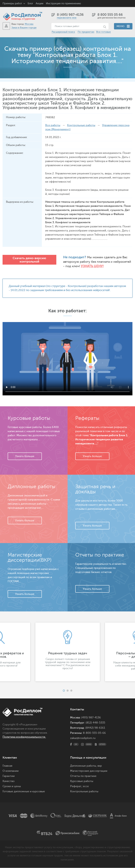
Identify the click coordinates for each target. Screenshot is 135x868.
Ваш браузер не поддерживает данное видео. (67, 359)
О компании (11, 771)
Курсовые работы (82, 781)
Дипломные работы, (84, 766)
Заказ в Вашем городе (24, 28)
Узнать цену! (93, 266)
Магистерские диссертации (89, 771)
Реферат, (76, 786)
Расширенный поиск (63, 32)
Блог (30, 4)
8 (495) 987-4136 (70, 15)
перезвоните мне (67, 18)
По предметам (86, 32)
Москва (29, 24)
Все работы (53, 125)
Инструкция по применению (63, 4)
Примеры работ (12, 4)
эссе (86, 786)
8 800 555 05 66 (110, 15)
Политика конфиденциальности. (24, 737)
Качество (9, 781)
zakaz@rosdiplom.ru (83, 738)
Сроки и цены (12, 786)
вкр (100, 766)
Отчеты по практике (83, 776)
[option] (68, 652)
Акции (40, 4)
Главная (7, 766)
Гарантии (9, 776)
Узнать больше (25, 456)
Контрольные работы (81, 125)
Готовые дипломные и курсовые (24, 792)
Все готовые (104, 32)
